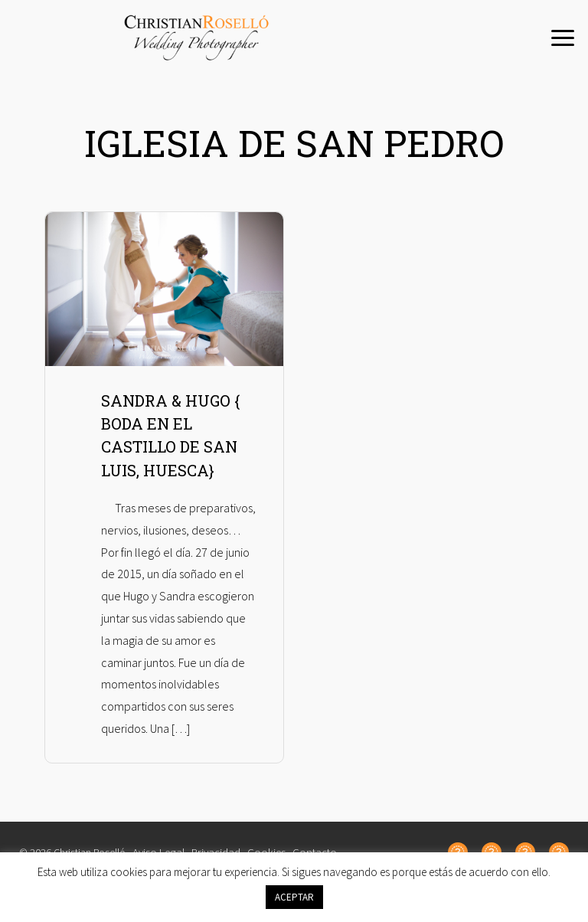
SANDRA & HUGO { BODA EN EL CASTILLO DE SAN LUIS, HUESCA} (175, 455)
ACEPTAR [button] (294, 897)
